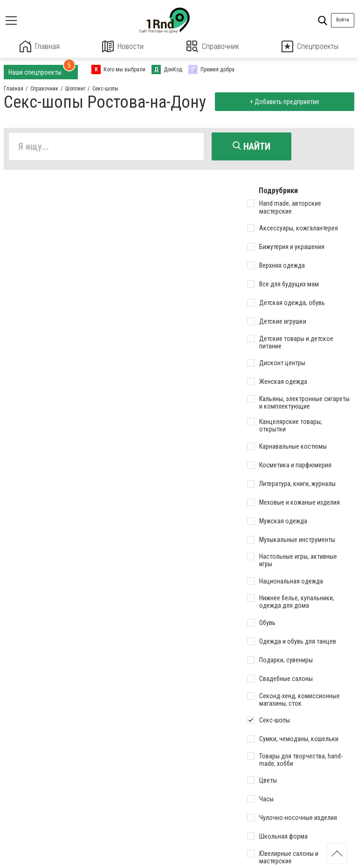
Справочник (213, 46)
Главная (40, 46)
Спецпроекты (310, 46)
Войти (343, 20)
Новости (123, 46)
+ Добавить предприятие (285, 102)
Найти (251, 146)
